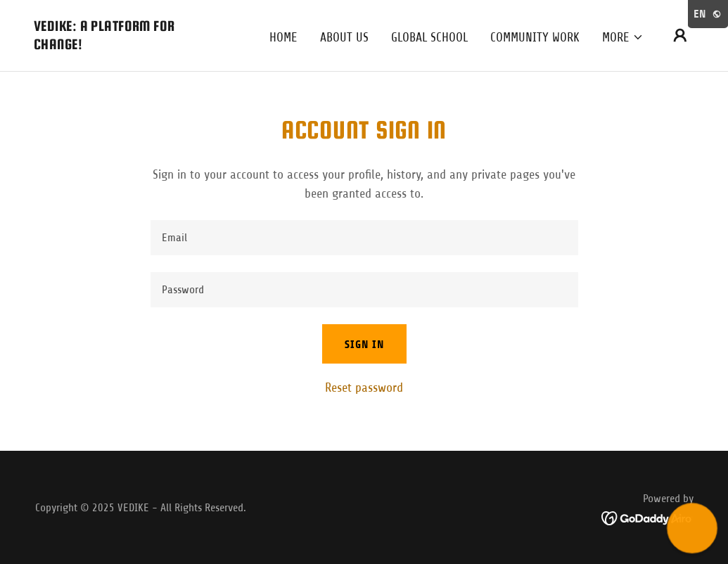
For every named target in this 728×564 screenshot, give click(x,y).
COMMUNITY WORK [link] (535, 37)
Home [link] (283, 37)
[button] (623, 37)
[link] (126, 45)
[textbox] (364, 238)
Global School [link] (429, 37)
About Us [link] (344, 37)
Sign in (364, 344)
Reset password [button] (364, 387)
